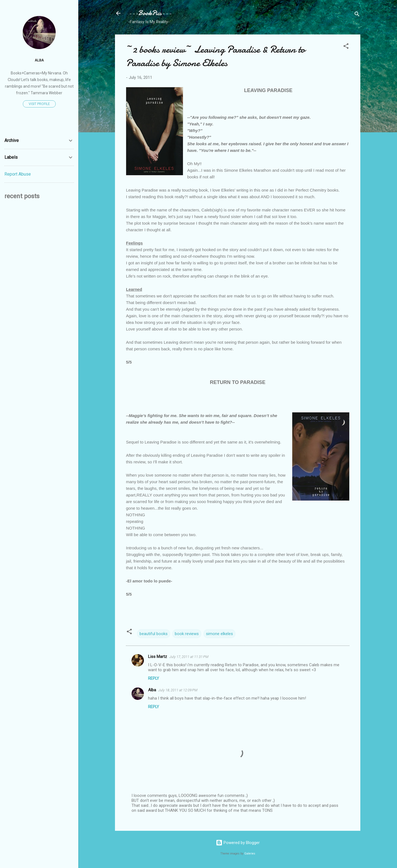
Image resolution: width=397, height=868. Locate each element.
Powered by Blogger (238, 843)
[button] (346, 47)
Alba (152, 690)
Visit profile (39, 104)
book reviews (187, 634)
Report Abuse (18, 174)
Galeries (250, 854)
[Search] (357, 15)
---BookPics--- (150, 13)
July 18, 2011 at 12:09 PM (178, 690)
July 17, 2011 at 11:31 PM (189, 657)
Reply (154, 678)
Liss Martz (158, 657)
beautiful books (154, 634)
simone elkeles (219, 634)
